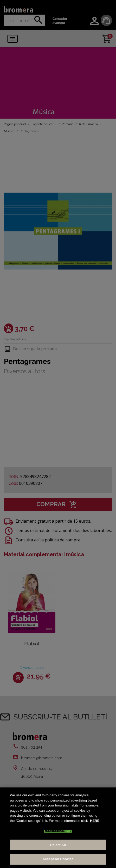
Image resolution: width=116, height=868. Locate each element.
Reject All (58, 845)
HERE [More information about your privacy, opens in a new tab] (95, 821)
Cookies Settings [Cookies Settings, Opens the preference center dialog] (58, 831)
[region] (58, 828)
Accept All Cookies (58, 859)
